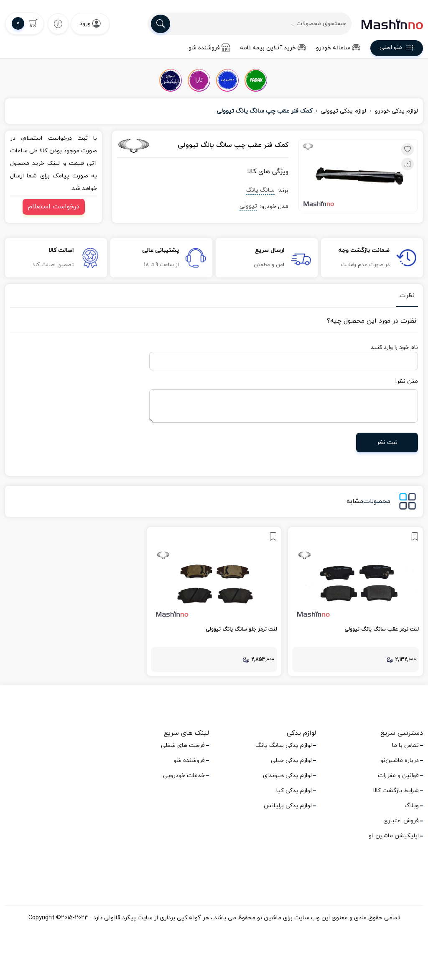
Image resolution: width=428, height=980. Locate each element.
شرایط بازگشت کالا (396, 791)
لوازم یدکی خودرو (396, 111)
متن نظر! (407, 381)
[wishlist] (58, 24)
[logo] (392, 24)
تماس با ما (405, 745)
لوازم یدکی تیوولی (343, 111)
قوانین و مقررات (398, 776)
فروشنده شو (209, 48)
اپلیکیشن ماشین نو (394, 836)
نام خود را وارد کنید (394, 348)
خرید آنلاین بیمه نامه (273, 48)
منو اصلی (397, 49)
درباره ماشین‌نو (400, 761)
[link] (355, 602)
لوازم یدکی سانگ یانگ (284, 745)
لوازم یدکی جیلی (291, 761)
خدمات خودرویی (184, 776)
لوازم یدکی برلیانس (288, 806)
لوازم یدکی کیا (294, 791)
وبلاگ (412, 806)
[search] (160, 24)
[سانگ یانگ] (142, 146)
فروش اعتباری (401, 821)
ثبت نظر (387, 443)
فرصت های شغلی (183, 745)
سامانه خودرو (338, 48)
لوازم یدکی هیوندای (287, 776)
